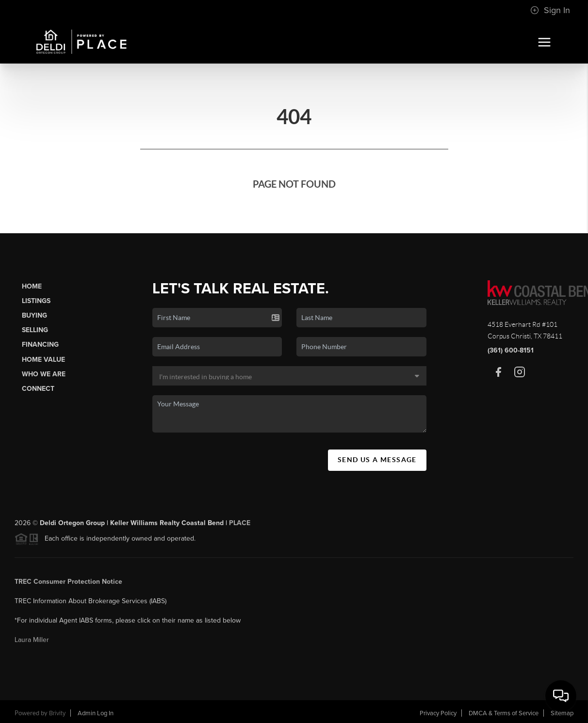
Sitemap (562, 713)
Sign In (550, 10)
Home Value (43, 360)
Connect (38, 389)
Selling (35, 330)
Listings (36, 301)
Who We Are (44, 374)
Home (32, 286)
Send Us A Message (377, 460)
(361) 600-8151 (511, 350)
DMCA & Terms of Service (504, 713)
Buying (34, 315)
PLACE (240, 526)
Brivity (57, 713)
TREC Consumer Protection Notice (68, 585)
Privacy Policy (438, 713)
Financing (40, 345)
